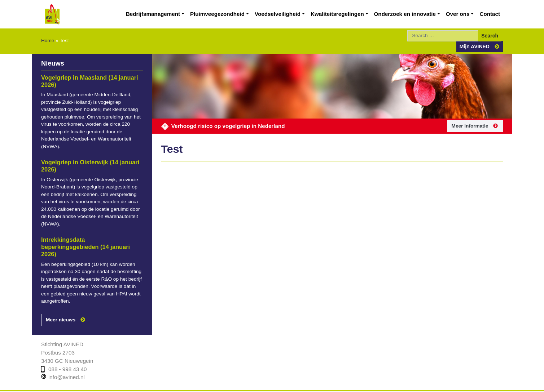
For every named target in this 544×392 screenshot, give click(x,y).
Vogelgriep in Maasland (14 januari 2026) (86, 70)
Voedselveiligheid (296, 14)
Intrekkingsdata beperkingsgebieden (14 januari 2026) (88, 225)
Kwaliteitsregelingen (350, 14)
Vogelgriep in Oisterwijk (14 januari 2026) (87, 148)
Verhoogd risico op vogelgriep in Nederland (218, 115)
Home (47, 35)
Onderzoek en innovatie (413, 14)
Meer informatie (471, 115)
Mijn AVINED (476, 36)
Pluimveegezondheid (240, 14)
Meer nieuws (60, 294)
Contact (491, 14)
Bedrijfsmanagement (181, 14)
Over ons (462, 14)
